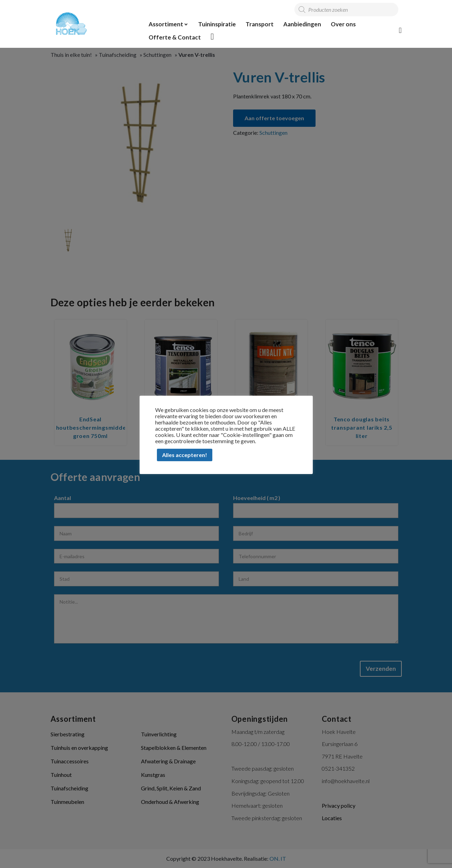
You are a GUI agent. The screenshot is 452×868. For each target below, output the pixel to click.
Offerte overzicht (212, 37)
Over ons (343, 24)
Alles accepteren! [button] (185, 455)
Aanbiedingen (302, 24)
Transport (260, 24)
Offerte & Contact (175, 37)
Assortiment (166, 24)
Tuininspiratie (217, 24)
